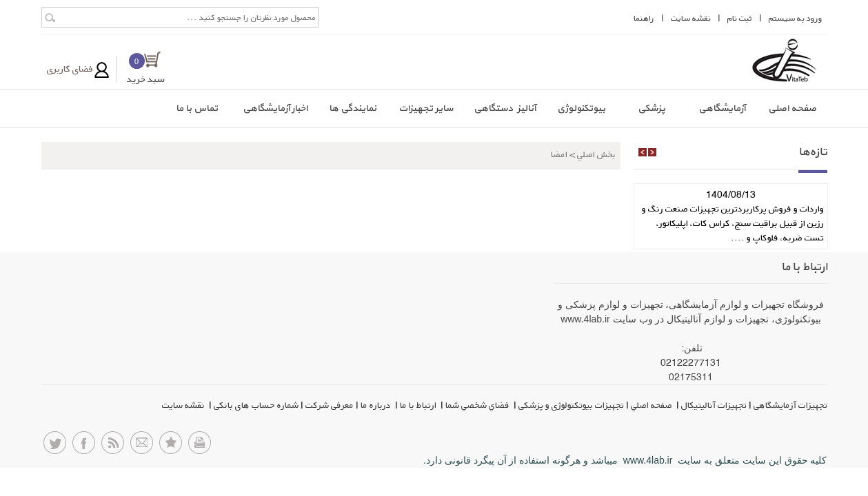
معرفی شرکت (330, 405)
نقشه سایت (184, 405)
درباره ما (377, 405)
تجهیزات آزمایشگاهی (790, 405)
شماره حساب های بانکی (256, 405)
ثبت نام (740, 18)
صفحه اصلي (653, 405)
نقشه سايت (691, 18)
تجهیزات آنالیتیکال (714, 405)
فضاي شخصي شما (478, 405)
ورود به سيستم (796, 18)
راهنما (644, 18)
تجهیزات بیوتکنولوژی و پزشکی (571, 405)
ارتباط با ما (419, 405)
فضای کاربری (70, 69)
